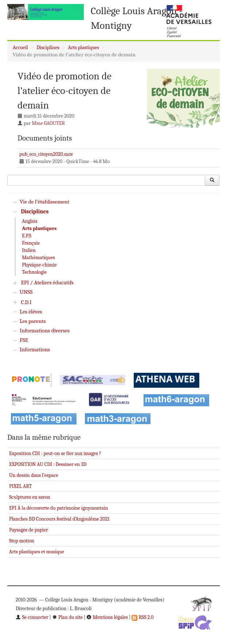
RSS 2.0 (142, 617)
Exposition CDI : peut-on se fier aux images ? (55, 453)
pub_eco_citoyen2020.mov (46, 154)
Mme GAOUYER (49, 123)
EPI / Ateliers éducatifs (47, 283)
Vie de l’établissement (45, 202)
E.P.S (27, 236)
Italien (29, 250)
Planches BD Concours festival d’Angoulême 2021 (59, 519)
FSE (24, 340)
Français (31, 243)
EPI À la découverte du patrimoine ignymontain (58, 508)
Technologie (34, 272)
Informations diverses (45, 331)
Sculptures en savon (30, 497)
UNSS (26, 292)
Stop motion (22, 541)
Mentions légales (107, 617)
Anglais (30, 221)
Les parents (33, 321)
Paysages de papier (28, 530)
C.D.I (26, 302)
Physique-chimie (39, 265)
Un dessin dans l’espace (34, 475)
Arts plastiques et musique (37, 552)
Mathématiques (38, 258)
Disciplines (48, 48)
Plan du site (67, 617)
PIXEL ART (20, 486)
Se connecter (32, 617)
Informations (35, 349)
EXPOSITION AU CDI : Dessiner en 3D (48, 464)
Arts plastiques (84, 48)
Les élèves (31, 312)
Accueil (20, 48)
